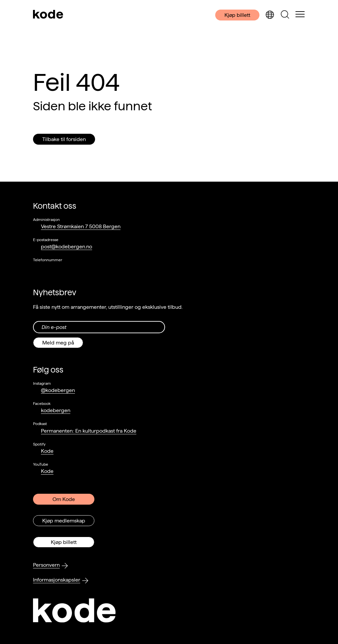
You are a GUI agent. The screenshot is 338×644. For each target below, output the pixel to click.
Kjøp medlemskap (64, 521)
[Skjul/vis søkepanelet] (285, 15)
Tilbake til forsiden (64, 139)
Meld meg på (58, 343)
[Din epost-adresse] (99, 327)
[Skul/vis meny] (300, 15)
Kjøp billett (237, 15)
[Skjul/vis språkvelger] (270, 15)
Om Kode (64, 499)
